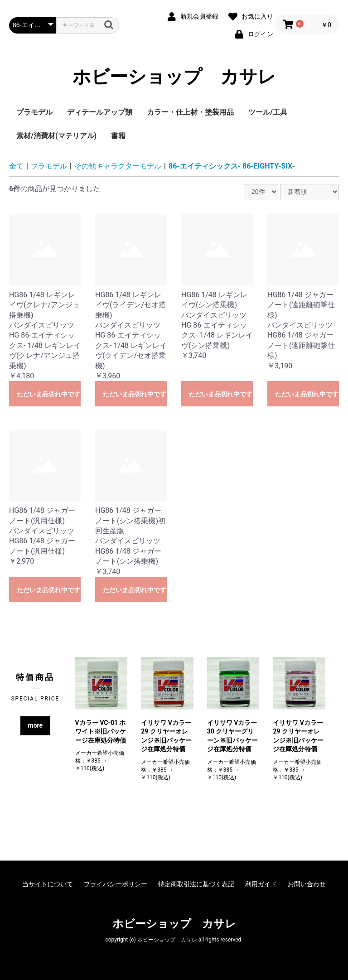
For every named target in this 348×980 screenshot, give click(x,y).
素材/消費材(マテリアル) (56, 136)
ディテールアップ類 (100, 112)
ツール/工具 (268, 112)
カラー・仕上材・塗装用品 (190, 112)
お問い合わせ (307, 884)
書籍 (118, 136)
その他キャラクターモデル (118, 166)
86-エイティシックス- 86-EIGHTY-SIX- (232, 166)
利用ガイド (261, 884)
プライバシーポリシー (116, 884)
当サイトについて (48, 884)
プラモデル (34, 112)
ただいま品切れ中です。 (49, 394)
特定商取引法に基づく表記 (196, 884)
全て (16, 166)
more (36, 725)
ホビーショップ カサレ (174, 77)
